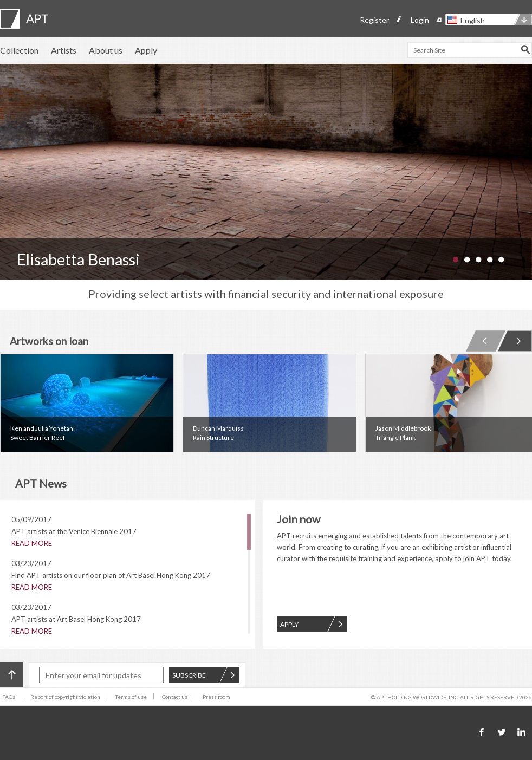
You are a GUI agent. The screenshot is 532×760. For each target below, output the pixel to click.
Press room (216, 697)
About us (106, 50)
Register (374, 20)
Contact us (175, 697)
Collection (19, 50)
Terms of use (131, 697)
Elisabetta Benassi (78, 259)
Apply (146, 50)
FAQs (9, 697)
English (473, 20)
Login (420, 20)
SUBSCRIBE (204, 675)
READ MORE (32, 543)
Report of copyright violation (65, 697)
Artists (64, 50)
